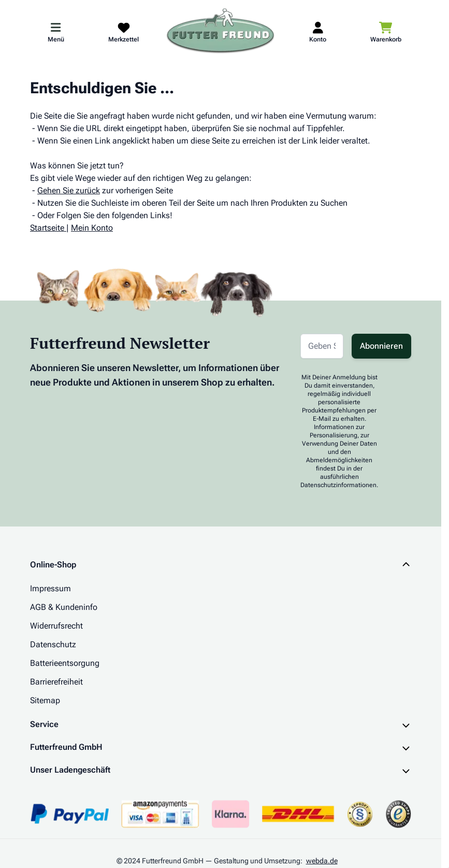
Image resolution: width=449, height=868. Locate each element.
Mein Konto (92, 228)
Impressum (50, 588)
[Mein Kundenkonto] (318, 32)
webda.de (322, 861)
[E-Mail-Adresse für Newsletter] (322, 346)
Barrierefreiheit (56, 682)
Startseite (47, 228)
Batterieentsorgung (65, 663)
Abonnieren (381, 346)
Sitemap (45, 700)
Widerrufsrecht (56, 626)
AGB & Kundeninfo (64, 607)
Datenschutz (53, 644)
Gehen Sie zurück (69, 190)
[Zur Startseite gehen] (221, 32)
